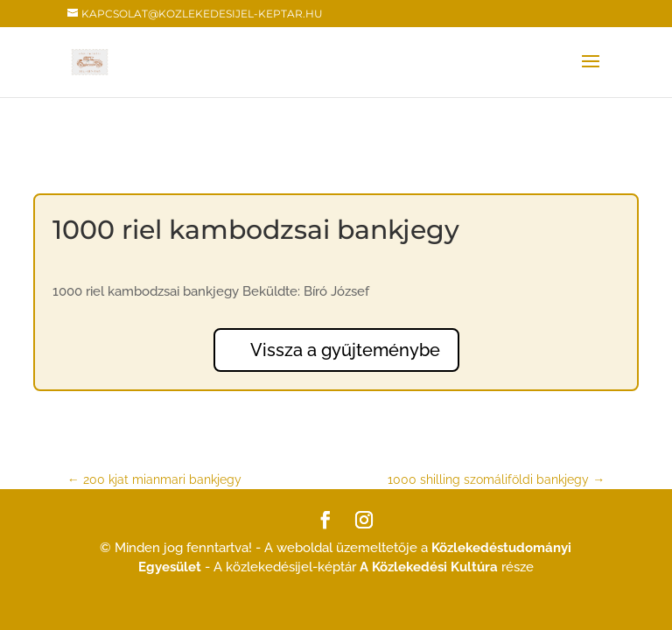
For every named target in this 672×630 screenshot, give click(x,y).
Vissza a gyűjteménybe (345, 350)
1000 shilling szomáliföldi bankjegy (496, 479)
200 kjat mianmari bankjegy (154, 479)
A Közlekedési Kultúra (429, 567)
